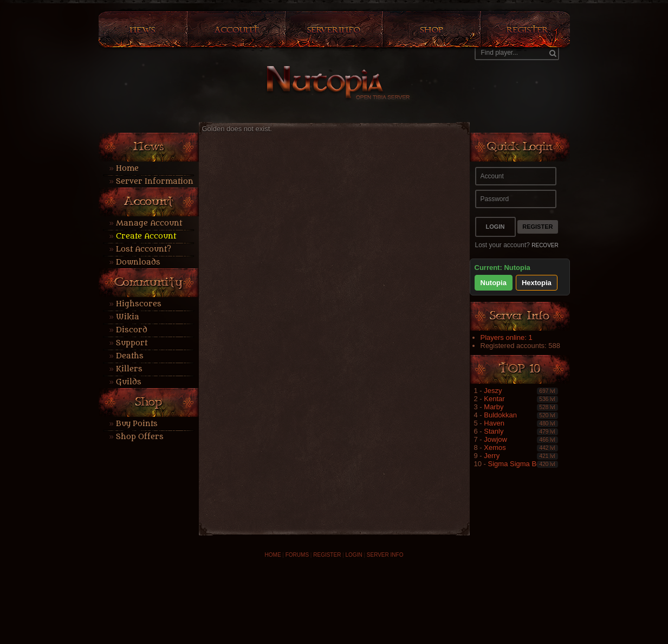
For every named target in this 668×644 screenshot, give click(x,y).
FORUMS (297, 555)
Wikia (128, 317)
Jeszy (493, 391)
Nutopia (494, 283)
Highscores (139, 304)
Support (132, 343)
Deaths (130, 356)
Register (537, 227)
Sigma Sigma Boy (516, 464)
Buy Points (137, 424)
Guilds (129, 382)
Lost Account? (144, 249)
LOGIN (354, 555)
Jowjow (495, 439)
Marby (494, 407)
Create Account (146, 236)
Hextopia (537, 283)
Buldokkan (500, 415)
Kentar (494, 399)
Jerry (492, 456)
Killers (129, 369)
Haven (494, 423)
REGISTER (327, 555)
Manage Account (149, 223)
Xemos (495, 447)
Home (127, 168)
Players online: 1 (507, 337)
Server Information (155, 181)
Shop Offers (140, 437)
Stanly (494, 431)
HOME (273, 555)
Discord (132, 330)
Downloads (138, 262)
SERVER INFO (385, 555)
